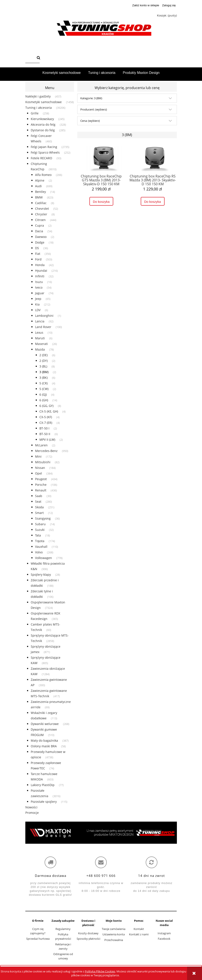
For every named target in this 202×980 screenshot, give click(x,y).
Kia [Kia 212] (37, 304)
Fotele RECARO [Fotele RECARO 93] (41, 158)
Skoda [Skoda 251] (39, 507)
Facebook (164, 939)
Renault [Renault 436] (41, 490)
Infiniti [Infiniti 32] (40, 276)
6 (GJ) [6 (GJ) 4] (43, 394)
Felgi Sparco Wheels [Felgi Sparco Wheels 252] (45, 152)
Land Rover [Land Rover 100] (43, 327)
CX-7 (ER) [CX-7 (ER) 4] (46, 423)
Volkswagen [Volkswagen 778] (44, 558)
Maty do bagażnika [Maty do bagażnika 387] (44, 740)
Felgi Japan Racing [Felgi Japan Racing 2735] (44, 147)
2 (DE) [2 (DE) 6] (44, 355)
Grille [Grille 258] (35, 113)
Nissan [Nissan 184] (40, 468)
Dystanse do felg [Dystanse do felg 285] (43, 130)
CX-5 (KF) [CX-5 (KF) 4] (46, 417)
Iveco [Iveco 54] (39, 287)
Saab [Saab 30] (39, 496)
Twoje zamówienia (114, 929)
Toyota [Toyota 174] (40, 541)
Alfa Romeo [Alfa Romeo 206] (43, 175)
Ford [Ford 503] (38, 259)
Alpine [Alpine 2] (40, 180)
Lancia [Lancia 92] (40, 321)
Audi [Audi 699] (38, 186)
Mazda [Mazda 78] (40, 349)
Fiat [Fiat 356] (38, 254)
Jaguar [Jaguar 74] (40, 293)
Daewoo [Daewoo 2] (41, 237)
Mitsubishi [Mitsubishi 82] (43, 462)
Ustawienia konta (114, 934)
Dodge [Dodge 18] (40, 242)
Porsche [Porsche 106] (41, 485)
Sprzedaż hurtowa (38, 939)
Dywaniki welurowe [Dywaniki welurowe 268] (45, 724)
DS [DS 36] (37, 248)
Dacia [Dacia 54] (39, 231)
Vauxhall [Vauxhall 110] (41, 547)
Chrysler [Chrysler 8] (41, 214)
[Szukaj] (38, 58)
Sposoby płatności (88, 939)
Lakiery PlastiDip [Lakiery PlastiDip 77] (43, 785)
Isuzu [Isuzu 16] (39, 282)
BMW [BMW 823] (39, 197)
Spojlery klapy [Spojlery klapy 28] (41, 575)
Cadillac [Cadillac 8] (41, 203)
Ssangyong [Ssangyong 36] (43, 518)
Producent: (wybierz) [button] (94, 109)
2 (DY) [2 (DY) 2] (44, 361)
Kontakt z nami (139, 934)
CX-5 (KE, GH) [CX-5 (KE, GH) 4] (49, 411)
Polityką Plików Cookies (100, 971)
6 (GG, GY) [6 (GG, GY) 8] (46, 406)
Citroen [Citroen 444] (40, 220)
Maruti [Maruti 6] (40, 338)
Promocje (32, 813)
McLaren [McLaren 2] (41, 445)
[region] (101, 833)
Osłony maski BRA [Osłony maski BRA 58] (44, 746)
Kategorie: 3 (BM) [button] (91, 98)
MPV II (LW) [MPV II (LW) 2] (47, 440)
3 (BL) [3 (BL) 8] (43, 366)
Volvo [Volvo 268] (39, 552)
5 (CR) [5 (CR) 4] (44, 383)
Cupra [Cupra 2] (40, 225)
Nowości (31, 807)
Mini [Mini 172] (38, 456)
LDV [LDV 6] (38, 310)
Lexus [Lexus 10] (39, 332)
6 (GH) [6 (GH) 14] (44, 400)
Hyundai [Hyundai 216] (41, 271)
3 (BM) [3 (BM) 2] (44, 372)
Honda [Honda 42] (40, 265)
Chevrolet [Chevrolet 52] (42, 209)
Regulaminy (63, 929)
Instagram (164, 933)
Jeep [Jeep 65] (38, 299)
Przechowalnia (114, 940)
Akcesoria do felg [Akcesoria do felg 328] (43, 124)
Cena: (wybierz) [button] (90, 121)
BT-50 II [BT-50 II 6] (45, 434)
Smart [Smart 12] (39, 513)
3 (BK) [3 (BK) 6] (44, 378)
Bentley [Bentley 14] (40, 192)
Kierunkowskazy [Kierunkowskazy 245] (42, 119)
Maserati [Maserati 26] (41, 344)
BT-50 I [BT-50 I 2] (44, 428)
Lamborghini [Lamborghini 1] (44, 316)
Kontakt (139, 929)
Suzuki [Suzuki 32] (40, 530)
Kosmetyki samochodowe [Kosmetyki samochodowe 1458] (44, 102)
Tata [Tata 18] (38, 535)
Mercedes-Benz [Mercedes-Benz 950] (46, 451)
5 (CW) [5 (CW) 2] (44, 389)
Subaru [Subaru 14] (40, 524)
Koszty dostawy (88, 933)
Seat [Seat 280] (38, 501)
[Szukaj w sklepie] (30, 58)
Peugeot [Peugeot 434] (41, 479)
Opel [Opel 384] (39, 473)
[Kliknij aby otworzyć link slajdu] (101, 833)
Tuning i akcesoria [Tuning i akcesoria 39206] (39, 108)
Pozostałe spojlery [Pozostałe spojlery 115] (44, 802)
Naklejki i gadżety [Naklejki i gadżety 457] (38, 96)
